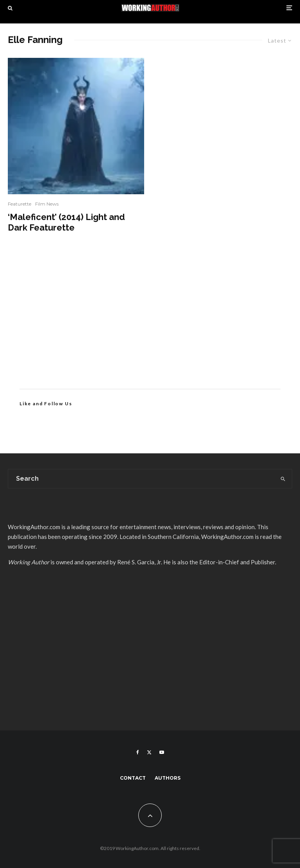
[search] (283, 479)
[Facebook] (138, 752)
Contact (133, 778)
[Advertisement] (150, 322)
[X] (149, 752)
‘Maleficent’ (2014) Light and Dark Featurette (66, 222)
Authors (168, 778)
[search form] (141, 479)
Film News (47, 204)
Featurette (20, 204)
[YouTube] (162, 752)
